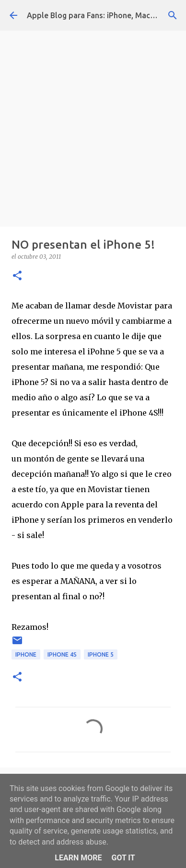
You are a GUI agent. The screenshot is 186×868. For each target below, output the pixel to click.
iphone (26, 654)
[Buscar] (173, 15)
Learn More (78, 858)
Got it (123, 858)
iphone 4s (62, 654)
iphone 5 (101, 654)
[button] (17, 276)
